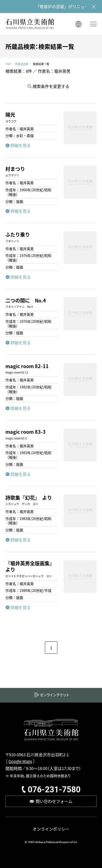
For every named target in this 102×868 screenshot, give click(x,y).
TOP (8, 64)
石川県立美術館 (30, 24)
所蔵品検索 (22, 64)
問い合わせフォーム (54, 801)
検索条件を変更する (51, 86)
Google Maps (20, 761)
